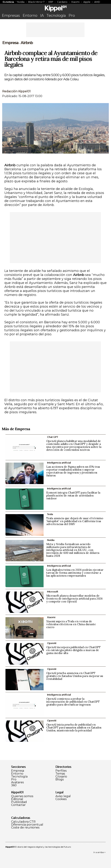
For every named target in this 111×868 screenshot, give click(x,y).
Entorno (30, 15)
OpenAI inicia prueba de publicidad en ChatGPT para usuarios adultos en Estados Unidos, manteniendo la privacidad (74, 727)
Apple (87, 2)
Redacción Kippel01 (16, 91)
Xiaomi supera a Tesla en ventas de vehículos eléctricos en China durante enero (71, 624)
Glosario (61, 777)
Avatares (17, 782)
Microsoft (53, 592)
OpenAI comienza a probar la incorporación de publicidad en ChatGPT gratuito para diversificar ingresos (73, 702)
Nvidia (21, 2)
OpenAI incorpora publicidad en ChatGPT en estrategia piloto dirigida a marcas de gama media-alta (73, 650)
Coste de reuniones (25, 828)
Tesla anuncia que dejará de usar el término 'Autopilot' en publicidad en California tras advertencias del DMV (75, 521)
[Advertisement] (56, 31)
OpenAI (52, 643)
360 (14, 785)
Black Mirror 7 (36, 2)
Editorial (17, 799)
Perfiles (61, 771)
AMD (97, 2)
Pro (72, 15)
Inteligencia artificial (59, 463)
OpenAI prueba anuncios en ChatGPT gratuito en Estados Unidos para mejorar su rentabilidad (75, 676)
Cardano (62, 2)
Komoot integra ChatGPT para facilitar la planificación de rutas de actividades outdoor (73, 495)
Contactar (18, 805)
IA (42, 15)
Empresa (10, 43)
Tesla (50, 514)
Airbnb (27, 43)
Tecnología (56, 15)
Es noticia (8, 2)
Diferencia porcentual (27, 825)
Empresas (11, 15)
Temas (60, 774)
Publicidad (19, 802)
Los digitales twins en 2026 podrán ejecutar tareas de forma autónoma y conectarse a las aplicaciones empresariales (75, 573)
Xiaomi (75, 2)
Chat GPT (52, 437)
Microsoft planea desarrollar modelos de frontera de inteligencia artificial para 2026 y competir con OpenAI (74, 599)
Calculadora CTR (23, 822)
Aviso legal (63, 796)
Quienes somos (22, 796)
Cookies (61, 799)
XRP (51, 2)
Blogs (60, 779)
